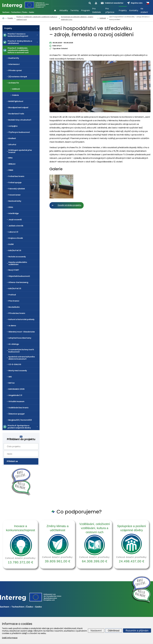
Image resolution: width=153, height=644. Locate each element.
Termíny (75, 10)
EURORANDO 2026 (16, 389)
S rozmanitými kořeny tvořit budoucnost (21, 351)
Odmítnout (114, 630)
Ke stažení (144, 10)
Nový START (14, 270)
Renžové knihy (15, 201)
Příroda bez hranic (17, 313)
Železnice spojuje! (17, 414)
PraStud (12, 295)
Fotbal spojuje (15, 182)
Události (16, 89)
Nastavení (96, 630)
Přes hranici (14, 301)
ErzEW (11, 244)
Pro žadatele (97, 10)
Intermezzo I (14, 64)
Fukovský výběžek (17, 189)
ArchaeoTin (14, 83)
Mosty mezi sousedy (18, 371)
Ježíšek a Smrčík (16, 226)
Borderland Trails (16, 114)
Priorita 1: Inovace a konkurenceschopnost (18, 35)
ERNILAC (12, 164)
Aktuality (64, 10)
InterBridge (14, 213)
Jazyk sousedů (15, 220)
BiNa (10, 158)
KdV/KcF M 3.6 (15, 250)
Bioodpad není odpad (18, 107)
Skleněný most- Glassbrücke (22, 332)
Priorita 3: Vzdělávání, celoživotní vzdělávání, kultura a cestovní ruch (18, 50)
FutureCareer (15, 195)
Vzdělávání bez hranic (18, 408)
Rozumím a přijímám (137, 630)
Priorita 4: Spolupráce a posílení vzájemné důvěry (19, 427)
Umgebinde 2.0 (15, 395)
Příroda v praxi (15, 70)
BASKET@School (16, 101)
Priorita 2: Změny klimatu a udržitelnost (20, 42)
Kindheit (12, 138)
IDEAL (11, 207)
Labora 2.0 (13, 232)
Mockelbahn (14, 307)
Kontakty (134, 10)
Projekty (123, 10)
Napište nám (135, 3)
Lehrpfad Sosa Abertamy (20, 338)
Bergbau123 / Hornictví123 (20, 420)
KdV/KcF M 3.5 (15, 289)
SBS (10, 377)
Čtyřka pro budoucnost (19, 132)
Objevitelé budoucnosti (19, 276)
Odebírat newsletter (112, 3)
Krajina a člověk (16, 238)
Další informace (10, 638)
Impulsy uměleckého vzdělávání (18, 263)
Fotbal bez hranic (16, 176)
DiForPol (12, 145)
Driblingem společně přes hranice (20, 151)
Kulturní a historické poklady (21, 319)
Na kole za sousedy (17, 257)
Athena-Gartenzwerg (18, 282)
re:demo (12, 326)
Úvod (55, 11)
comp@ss (13, 126)
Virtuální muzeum (16, 401)
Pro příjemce (110, 10)
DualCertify (14, 58)
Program (85, 10)
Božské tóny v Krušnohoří (20, 120)
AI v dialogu (14, 344)
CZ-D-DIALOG (15, 364)
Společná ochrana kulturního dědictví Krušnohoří (22, 358)
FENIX (11, 170)
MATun (12, 383)
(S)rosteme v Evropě (18, 77)
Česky (147, 3)
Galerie (15, 95)
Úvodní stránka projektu (69, 205)
